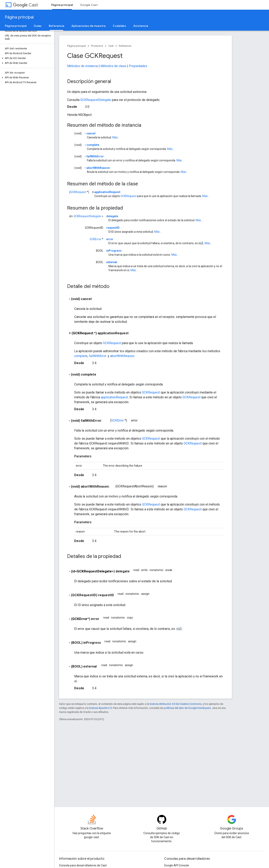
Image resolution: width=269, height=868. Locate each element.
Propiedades (138, 66)
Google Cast (89, 5)
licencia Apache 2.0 (100, 708)
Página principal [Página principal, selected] (62, 5)
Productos (97, 46)
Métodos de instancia (82, 66)
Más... (116, 137)
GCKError (95, 239)
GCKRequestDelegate (96, 100)
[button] (26, 58)
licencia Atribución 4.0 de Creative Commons (176, 704)
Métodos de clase (113, 66)
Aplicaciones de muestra (88, 26)
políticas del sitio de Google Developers (187, 708)
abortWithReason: (99, 168)
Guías (38, 26)
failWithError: (95, 156)
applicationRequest (107, 192)
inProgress (114, 251)
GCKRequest (78, 192)
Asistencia (141, 26)
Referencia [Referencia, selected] (56, 26)
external (112, 262)
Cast (25, 5)
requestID (113, 228)
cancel (91, 133)
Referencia (125, 46)
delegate (112, 216)
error (110, 239)
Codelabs (119, 26)
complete (93, 145)
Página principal (19, 17)
